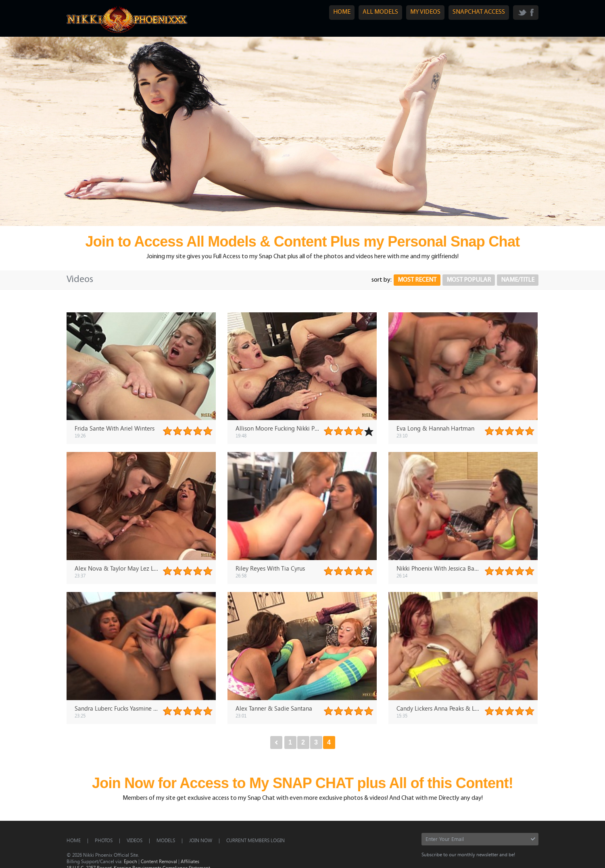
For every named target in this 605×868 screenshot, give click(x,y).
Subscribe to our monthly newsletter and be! (468, 854)
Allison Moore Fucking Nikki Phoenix (284, 428)
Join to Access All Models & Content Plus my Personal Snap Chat (303, 242)
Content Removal (159, 861)
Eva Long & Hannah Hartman (435, 428)
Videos (135, 840)
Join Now (201, 840)
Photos (104, 840)
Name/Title (518, 280)
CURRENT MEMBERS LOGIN (256, 840)
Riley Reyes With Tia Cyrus (270, 568)
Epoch (130, 861)
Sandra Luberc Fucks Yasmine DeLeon (124, 708)
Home (74, 840)
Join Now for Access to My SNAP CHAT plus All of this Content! (302, 783)
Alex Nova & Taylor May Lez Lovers (121, 568)
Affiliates (190, 861)
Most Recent (417, 280)
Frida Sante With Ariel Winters (115, 428)
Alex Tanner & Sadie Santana (274, 708)
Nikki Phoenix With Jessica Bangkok (443, 568)
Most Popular (469, 280)
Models (166, 840)
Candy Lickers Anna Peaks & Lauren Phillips (453, 708)
